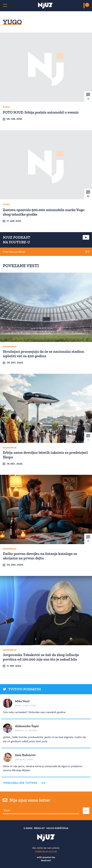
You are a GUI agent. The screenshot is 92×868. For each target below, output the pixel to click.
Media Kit (39, 828)
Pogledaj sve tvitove (20, 783)
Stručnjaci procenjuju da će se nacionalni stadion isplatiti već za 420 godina (43, 354)
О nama (28, 828)
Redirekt (46, 860)
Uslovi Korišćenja (57, 828)
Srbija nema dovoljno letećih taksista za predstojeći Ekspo (45, 455)
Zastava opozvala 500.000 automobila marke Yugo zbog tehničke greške (44, 212)
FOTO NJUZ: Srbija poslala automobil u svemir (41, 112)
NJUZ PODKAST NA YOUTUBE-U (17, 240)
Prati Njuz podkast (14, 252)
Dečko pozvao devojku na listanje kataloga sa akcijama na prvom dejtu (40, 556)
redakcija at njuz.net (46, 851)
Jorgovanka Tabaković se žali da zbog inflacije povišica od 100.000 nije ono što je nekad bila (41, 657)
